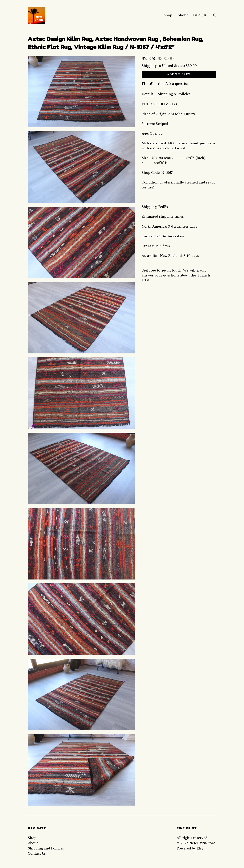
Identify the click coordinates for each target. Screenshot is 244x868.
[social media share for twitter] (152, 84)
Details (148, 94)
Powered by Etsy (190, 848)
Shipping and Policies (46, 848)
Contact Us (37, 853)
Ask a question (177, 84)
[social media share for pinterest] (159, 84)
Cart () (200, 15)
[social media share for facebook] (144, 84)
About (183, 15)
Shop (168, 15)
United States (173, 66)
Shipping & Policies (174, 94)
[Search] (215, 16)
